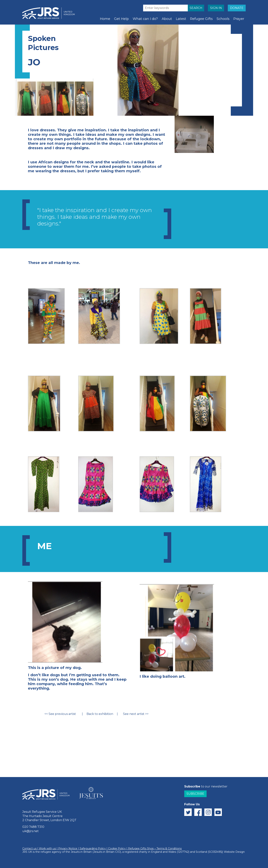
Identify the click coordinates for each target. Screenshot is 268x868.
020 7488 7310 (33, 827)
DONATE (237, 8)
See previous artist (62, 714)
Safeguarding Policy (93, 848)
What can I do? (145, 19)
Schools (223, 19)
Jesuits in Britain (81, 852)
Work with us (47, 848)
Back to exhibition (100, 714)
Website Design (234, 852)
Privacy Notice (68, 848)
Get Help (121, 19)
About (167, 19)
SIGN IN (216, 8)
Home (105, 19)
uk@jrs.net (31, 831)
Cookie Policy (117, 848)
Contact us (29, 848)
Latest (181, 19)
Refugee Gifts (201, 19)
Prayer (239, 19)
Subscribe (195, 794)
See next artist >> (135, 714)
